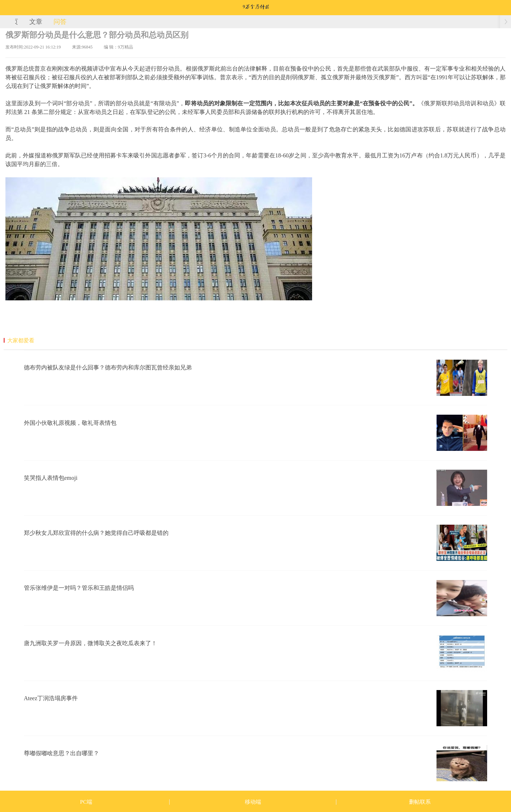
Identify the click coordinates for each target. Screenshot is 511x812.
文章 (36, 22)
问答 (60, 22)
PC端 (86, 802)
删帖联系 (420, 802)
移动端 (253, 802)
